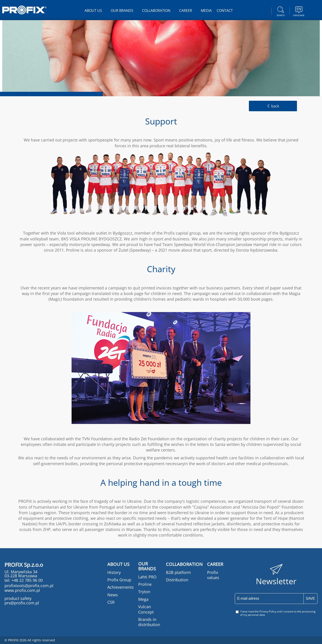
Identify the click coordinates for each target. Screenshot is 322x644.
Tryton (144, 592)
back (273, 106)
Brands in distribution (149, 622)
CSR (111, 602)
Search (281, 11)
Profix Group (119, 580)
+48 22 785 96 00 (26, 580)
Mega (143, 599)
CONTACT (225, 11)
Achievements (121, 587)
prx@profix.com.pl (22, 603)
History (114, 572)
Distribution (177, 580)
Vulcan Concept (146, 609)
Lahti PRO (147, 577)
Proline (145, 584)
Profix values (213, 575)
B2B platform (178, 572)
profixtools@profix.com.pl (29, 586)
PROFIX (24, 10)
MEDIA (206, 11)
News (113, 595)
